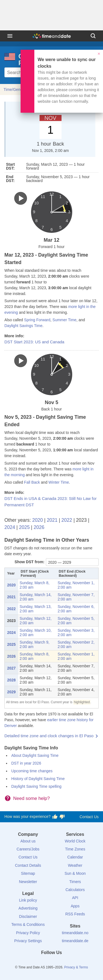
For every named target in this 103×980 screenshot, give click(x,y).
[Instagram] (61, 963)
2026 (39, 527)
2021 (52, 520)
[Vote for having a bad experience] (62, 817)
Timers (75, 882)
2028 (11, 680)
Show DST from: (30, 562)
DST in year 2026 (26, 763)
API (75, 898)
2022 (67, 520)
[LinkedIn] (52, 963)
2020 (37, 520)
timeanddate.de (75, 941)
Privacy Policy (28, 933)
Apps (75, 906)
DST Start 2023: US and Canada (34, 342)
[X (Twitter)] (42, 963)
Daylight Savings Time (23, 326)
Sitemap (28, 873)
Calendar (75, 857)
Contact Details (28, 865)
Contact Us (89, 817)
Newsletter (28, 882)
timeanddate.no (75, 933)
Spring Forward (37, 320)
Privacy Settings (28, 941)
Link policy (28, 900)
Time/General (15, 89)
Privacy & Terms (76, 967)
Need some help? (31, 798)
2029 (11, 692)
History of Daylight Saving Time (38, 779)
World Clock (75, 841)
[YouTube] (70, 963)
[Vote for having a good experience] (55, 817)
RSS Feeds (75, 914)
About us (28, 841)
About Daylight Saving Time (35, 755)
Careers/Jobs (28, 849)
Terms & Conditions (28, 924)
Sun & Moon (75, 873)
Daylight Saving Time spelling (36, 786)
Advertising (28, 908)
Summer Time (64, 320)
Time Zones (75, 849)
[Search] (93, 36)
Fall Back (32, 482)
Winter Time (59, 482)
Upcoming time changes (32, 771)
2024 (10, 527)
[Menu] (10, 36)
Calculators (75, 890)
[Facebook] (33, 963)
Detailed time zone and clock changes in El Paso (49, 736)
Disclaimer (28, 916)
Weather (75, 865)
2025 (24, 527)
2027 (11, 668)
